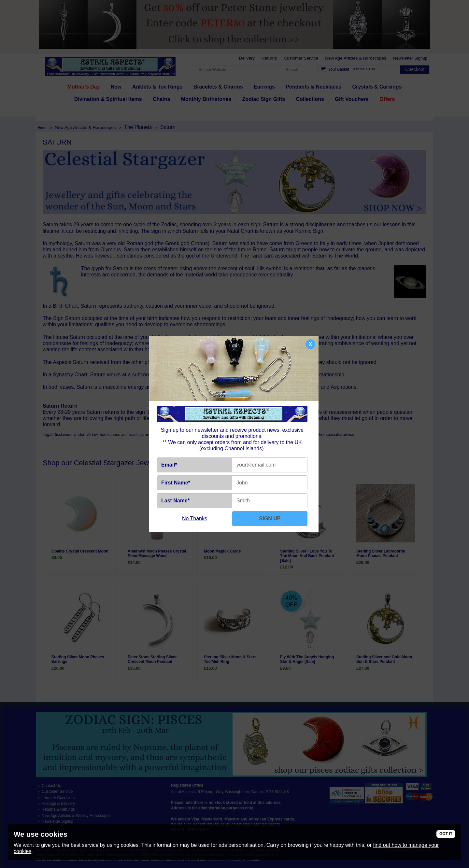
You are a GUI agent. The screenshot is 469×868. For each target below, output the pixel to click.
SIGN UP (270, 518)
